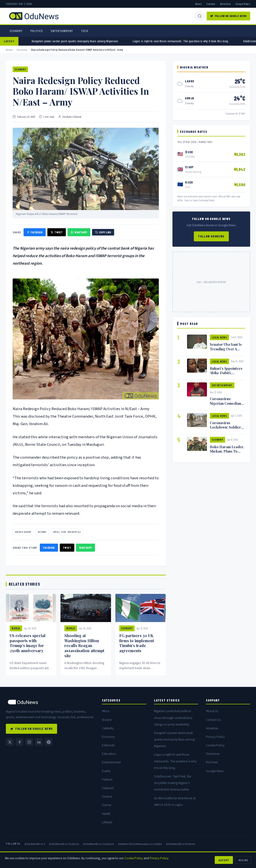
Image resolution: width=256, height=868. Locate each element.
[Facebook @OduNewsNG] (19, 742)
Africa (106, 711)
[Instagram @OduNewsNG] (29, 742)
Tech (85, 31)
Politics (37, 31)
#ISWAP (42, 532)
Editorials (108, 745)
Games (107, 805)
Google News (243, 4)
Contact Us (213, 720)
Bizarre (107, 720)
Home (9, 50)
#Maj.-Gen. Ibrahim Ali (67, 532)
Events (106, 771)
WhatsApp (85, 548)
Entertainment (62, 31)
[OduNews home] (50, 702)
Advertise (225, 4)
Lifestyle (107, 822)
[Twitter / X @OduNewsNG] (10, 742)
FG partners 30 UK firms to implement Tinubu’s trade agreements (137, 643)
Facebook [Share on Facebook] (35, 232)
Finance (107, 796)
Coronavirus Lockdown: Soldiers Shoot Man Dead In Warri (226, 429)
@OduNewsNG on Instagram (98, 844)
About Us (212, 711)
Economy (16, 31)
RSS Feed (212, 762)
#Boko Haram (23, 532)
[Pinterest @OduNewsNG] (49, 742)
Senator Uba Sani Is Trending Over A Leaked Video (226, 349)
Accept (224, 860)
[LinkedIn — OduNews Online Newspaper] (39, 742)
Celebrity (108, 728)
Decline (243, 860)
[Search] (200, 16)
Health (106, 814)
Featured (108, 788)
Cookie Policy (215, 745)
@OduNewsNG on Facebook (64, 844)
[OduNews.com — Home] (34, 16)
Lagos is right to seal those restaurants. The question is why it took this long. (196, 41)
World (16, 628)
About (198, 4)
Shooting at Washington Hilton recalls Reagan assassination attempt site (84, 646)
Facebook (49, 548)
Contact (211, 4)
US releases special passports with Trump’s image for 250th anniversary (28, 643)
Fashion (107, 780)
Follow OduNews (211, 236)
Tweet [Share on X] (57, 232)
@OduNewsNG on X (35, 844)
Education (109, 754)
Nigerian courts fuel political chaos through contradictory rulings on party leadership (173, 718)
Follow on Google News (31, 729)
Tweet (67, 548)
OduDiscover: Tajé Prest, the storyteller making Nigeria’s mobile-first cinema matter (173, 783)
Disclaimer (213, 754)
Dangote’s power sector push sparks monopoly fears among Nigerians (90, 41)
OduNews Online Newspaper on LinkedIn (140, 844)
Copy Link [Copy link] (103, 232)
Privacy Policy (215, 737)
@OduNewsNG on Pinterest (180, 844)
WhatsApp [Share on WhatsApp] (79, 232)
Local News (219, 337)
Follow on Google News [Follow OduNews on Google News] (228, 16)
